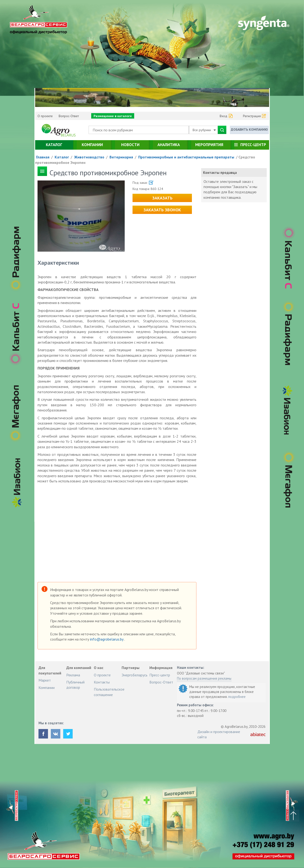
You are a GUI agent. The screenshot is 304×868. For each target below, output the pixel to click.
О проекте (45, 116)
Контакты (102, 682)
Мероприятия (209, 145)
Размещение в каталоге (113, 116)
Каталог (54, 145)
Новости (130, 145)
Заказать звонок (162, 210)
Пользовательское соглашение (109, 692)
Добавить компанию (249, 129)
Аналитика (169, 145)
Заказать (162, 198)
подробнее (237, 697)
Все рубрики (204, 130)
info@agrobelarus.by (107, 639)
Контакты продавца (220, 173)
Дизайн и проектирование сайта (219, 734)
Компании (92, 145)
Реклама (73, 675)
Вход (223, 116)
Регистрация (252, 116)
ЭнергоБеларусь (135, 675)
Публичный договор (75, 685)
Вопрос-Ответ (69, 116)
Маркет (45, 680)
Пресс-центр (253, 145)
